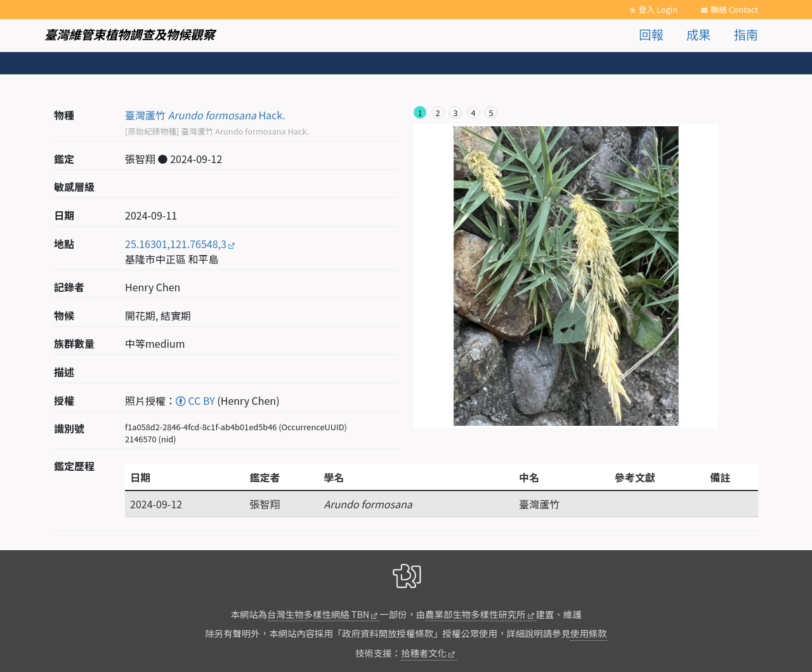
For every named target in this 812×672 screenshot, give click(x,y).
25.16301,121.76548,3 (176, 244)
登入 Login (658, 9)
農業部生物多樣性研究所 (475, 614)
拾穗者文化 (424, 653)
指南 (746, 34)
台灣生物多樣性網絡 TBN (318, 614)
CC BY (195, 400)
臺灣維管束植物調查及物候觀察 (130, 34)
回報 (651, 34)
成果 (698, 34)
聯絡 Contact (734, 9)
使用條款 (589, 633)
